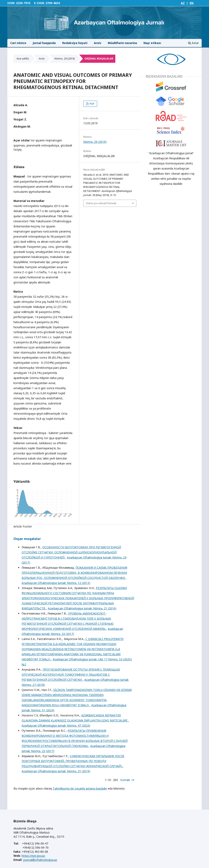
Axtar (193, 43)
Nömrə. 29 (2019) (64, 59)
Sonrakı (125, 780)
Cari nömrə (18, 43)
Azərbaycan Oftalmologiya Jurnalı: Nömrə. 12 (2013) (56, 583)
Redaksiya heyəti (75, 43)
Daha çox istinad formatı (101, 203)
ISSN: (11, 3)
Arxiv (98, 43)
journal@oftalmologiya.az (40, 860)
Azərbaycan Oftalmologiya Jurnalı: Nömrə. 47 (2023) (56, 725)
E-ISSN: (39, 3)
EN (192, 3)
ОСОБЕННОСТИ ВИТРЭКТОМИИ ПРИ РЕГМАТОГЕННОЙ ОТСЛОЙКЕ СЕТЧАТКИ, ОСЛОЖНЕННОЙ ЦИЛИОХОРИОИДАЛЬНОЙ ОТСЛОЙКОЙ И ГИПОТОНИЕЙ (71, 552)
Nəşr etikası (152, 43)
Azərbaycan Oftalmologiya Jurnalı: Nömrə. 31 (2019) (56, 771)
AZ (183, 3)
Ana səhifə (23, 59)
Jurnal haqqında (44, 43)
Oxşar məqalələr (27, 539)
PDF (92, 104)
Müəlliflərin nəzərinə (122, 43)
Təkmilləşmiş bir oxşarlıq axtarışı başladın (80, 788)
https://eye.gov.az (33, 856)
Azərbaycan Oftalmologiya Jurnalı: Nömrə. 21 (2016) (82, 608)
